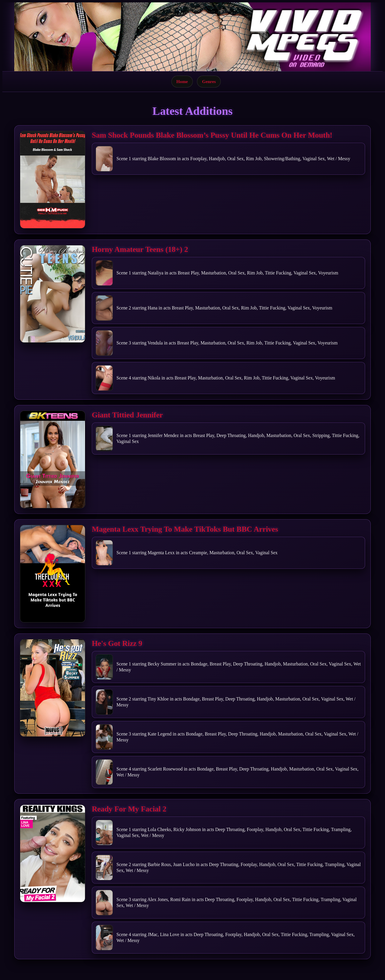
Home (182, 81)
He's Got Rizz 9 (117, 643)
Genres (209, 81)
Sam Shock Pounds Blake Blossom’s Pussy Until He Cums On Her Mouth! (212, 135)
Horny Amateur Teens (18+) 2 (140, 249)
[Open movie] (53, 180)
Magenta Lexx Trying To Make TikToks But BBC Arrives (185, 529)
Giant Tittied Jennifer (127, 415)
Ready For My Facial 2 (129, 809)
